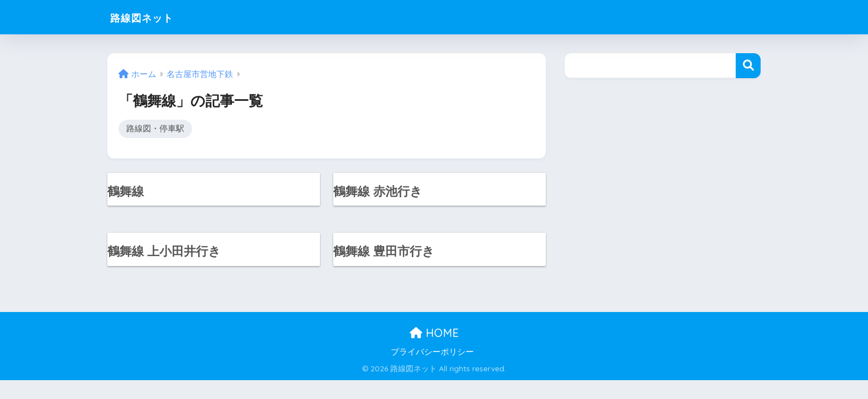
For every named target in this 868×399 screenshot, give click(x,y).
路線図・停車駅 (155, 129)
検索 (748, 66)
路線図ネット (151, 17)
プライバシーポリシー (432, 355)
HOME (434, 336)
